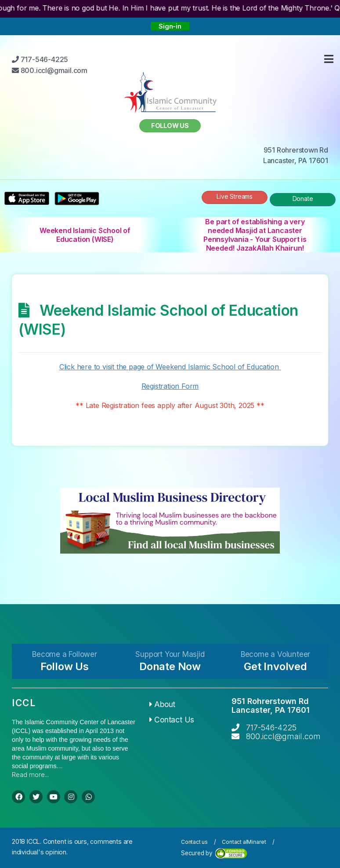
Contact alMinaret (244, 842)
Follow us (170, 126)
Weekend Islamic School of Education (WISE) (85, 235)
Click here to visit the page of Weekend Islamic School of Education (170, 367)
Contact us (194, 842)
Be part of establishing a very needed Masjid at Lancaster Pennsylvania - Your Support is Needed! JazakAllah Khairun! (255, 235)
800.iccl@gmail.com (283, 736)
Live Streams (235, 196)
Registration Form (170, 386)
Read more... (30, 775)
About (163, 704)
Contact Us (172, 720)
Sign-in (170, 26)
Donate (303, 199)
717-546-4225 (271, 728)
